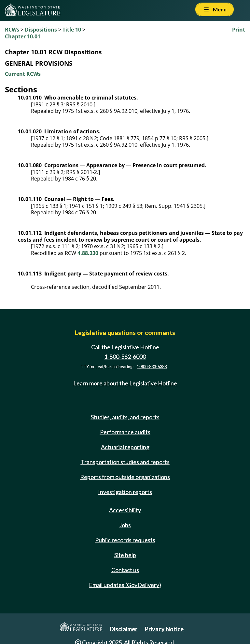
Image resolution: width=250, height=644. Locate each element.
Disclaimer (124, 629)
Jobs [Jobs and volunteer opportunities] (125, 525)
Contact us (125, 570)
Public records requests (125, 540)
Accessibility (125, 510)
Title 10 (72, 30)
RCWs (12, 30)
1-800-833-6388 (152, 367)
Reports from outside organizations (125, 477)
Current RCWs (23, 74)
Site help (125, 555)
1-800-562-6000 (125, 356)
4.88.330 (88, 253)
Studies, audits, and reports (125, 417)
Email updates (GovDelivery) (125, 585)
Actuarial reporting (125, 447)
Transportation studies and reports (125, 462)
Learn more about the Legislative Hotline (125, 383)
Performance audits (125, 432)
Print (239, 30)
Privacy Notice (164, 629)
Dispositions (41, 30)
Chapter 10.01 (23, 36)
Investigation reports (125, 492)
